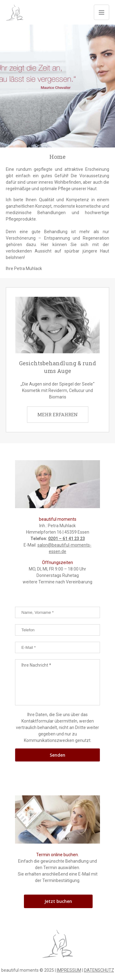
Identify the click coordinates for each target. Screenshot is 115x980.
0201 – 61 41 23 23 (67, 539)
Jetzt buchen (58, 901)
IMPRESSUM (69, 970)
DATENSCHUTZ (99, 970)
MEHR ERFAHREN (58, 414)
